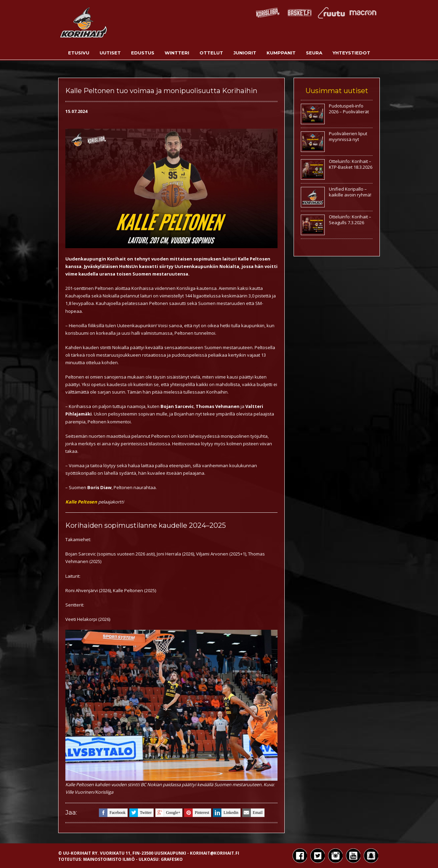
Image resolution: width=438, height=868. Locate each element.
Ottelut (211, 53)
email (253, 813)
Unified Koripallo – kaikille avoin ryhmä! (350, 192)
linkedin (226, 813)
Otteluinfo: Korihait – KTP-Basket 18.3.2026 (351, 164)
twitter (140, 813)
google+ (168, 813)
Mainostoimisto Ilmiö (109, 859)
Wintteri (177, 53)
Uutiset (110, 53)
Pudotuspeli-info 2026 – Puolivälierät (349, 109)
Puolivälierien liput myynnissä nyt (348, 136)
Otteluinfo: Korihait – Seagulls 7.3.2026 (350, 220)
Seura (314, 53)
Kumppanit (281, 53)
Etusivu (79, 53)
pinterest (197, 813)
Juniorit (245, 53)
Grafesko (172, 859)
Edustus (143, 53)
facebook (112, 813)
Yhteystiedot (351, 53)
